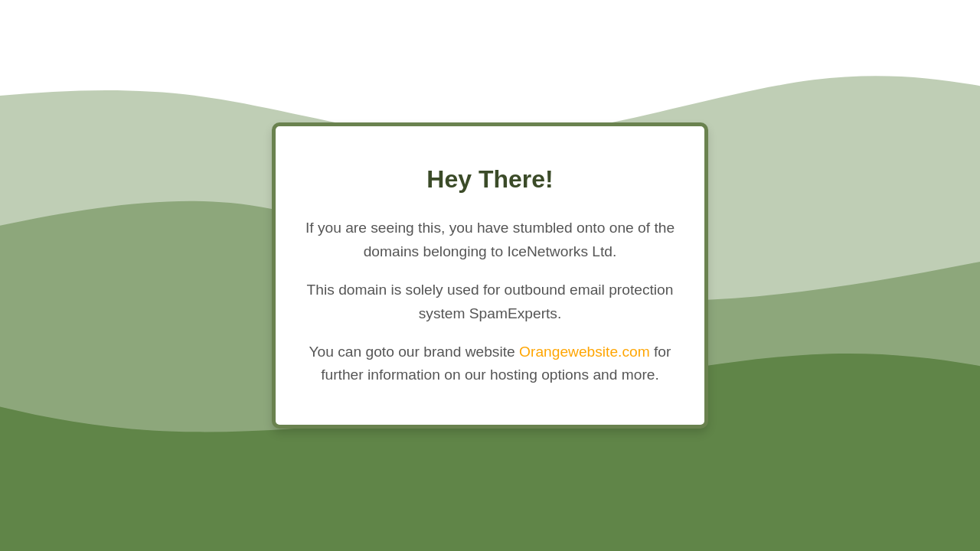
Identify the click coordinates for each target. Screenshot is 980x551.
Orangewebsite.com (585, 352)
